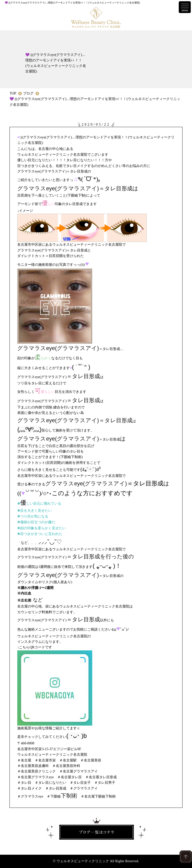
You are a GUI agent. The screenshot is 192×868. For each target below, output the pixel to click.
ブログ (28, 93)
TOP (13, 93)
